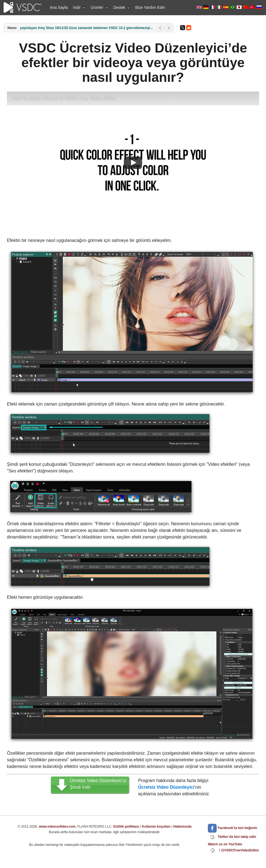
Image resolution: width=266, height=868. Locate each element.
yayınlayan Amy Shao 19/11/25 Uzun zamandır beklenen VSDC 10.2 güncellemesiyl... (86, 28)
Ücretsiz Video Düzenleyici (166, 787)
